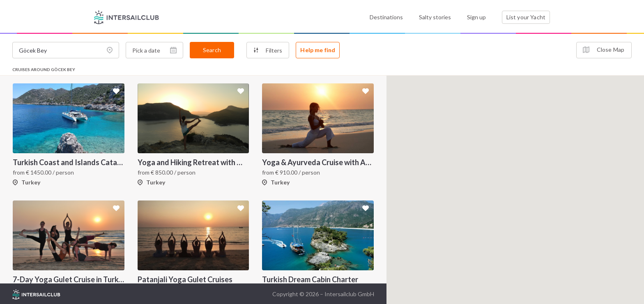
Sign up (476, 17)
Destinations (386, 17)
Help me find (318, 50)
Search (212, 50)
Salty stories (435, 17)
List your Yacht (526, 17)
